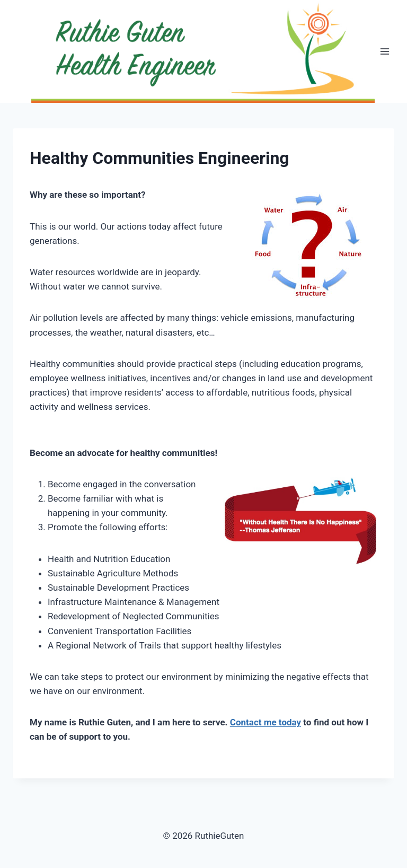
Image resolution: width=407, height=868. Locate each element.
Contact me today (266, 722)
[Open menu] (384, 52)
